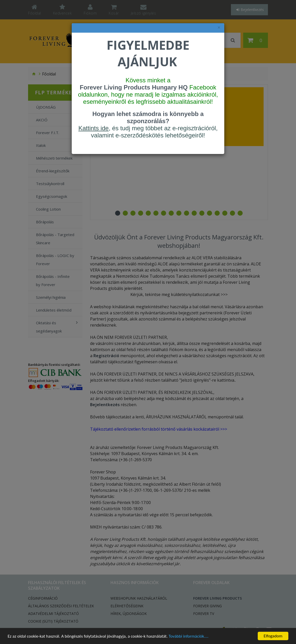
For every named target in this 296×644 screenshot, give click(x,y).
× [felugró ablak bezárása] (219, 28)
